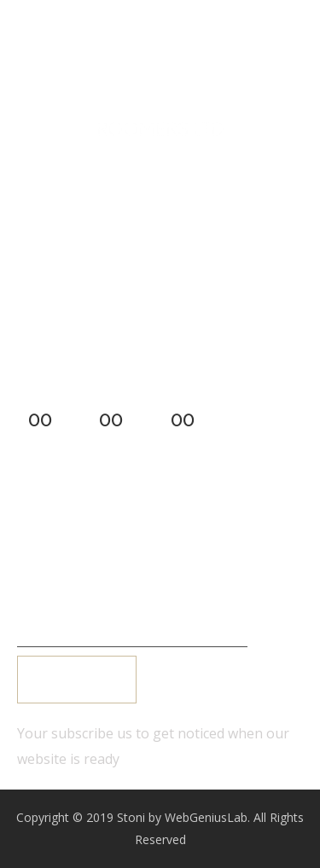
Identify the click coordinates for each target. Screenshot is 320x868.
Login (59, 532)
